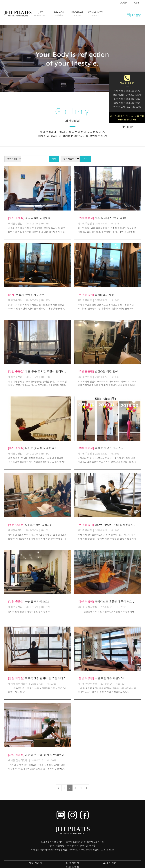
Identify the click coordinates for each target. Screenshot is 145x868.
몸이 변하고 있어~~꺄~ (100, 450)
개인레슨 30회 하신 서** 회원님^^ (38, 757)
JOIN (136, 2)
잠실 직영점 (33, 865)
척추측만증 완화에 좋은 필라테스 (37, 681)
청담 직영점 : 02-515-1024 (127, 103)
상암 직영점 (59, 865)
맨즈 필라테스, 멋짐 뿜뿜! (102, 220)
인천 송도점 (112, 865)
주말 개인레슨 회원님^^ (101, 681)
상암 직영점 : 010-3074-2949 (127, 95)
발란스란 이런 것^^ (98, 374)
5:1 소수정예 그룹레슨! (31, 527)
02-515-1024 (107, 852)
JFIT (41, 18)
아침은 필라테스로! (28, 604)
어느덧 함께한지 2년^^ (26, 297)
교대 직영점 (86, 865)
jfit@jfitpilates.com (49, 852)
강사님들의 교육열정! (30, 220)
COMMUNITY (96, 18)
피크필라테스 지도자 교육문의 (127, 118)
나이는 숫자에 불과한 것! (32, 450)
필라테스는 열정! (96, 297)
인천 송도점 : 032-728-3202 (127, 107)
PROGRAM (77, 18)
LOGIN (124, 2)
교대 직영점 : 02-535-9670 (127, 91)
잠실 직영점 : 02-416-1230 (127, 99)
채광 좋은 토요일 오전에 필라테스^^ (39, 374)
